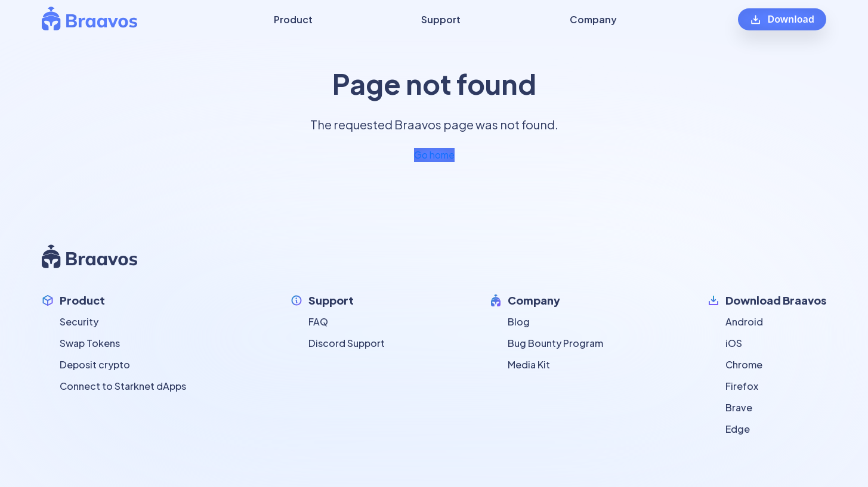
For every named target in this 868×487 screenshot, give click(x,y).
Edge (738, 429)
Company (534, 300)
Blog (519, 322)
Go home (434, 155)
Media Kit (529, 365)
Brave (739, 407)
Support (331, 300)
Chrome (744, 365)
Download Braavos (776, 300)
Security (79, 322)
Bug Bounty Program (555, 343)
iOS (734, 343)
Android (744, 322)
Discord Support (347, 343)
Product (82, 300)
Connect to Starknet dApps (123, 386)
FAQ (318, 322)
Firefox (742, 386)
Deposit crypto (95, 365)
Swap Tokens (90, 343)
